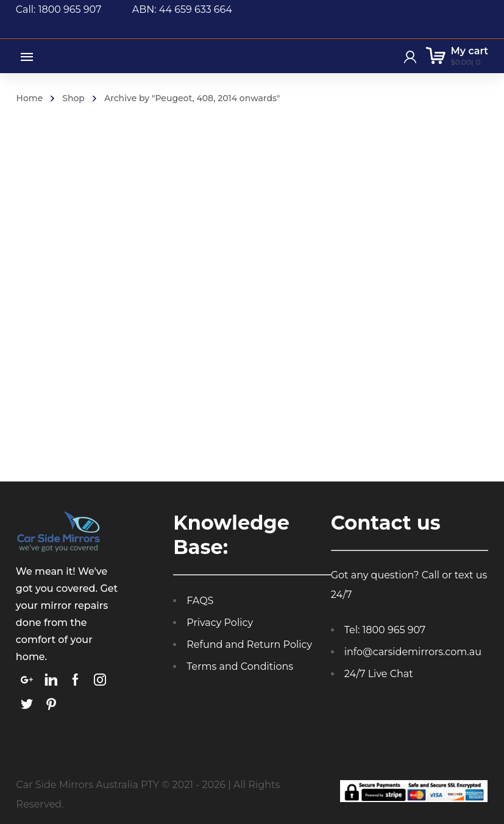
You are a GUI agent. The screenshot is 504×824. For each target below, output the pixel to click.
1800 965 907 (394, 630)
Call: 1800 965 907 (74, 9)
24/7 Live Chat (379, 674)
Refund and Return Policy (249, 645)
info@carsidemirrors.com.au (413, 652)
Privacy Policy (220, 623)
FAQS (200, 601)
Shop (73, 98)
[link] (27, 680)
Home (30, 98)
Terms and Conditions (240, 666)
